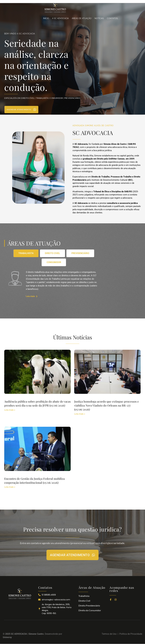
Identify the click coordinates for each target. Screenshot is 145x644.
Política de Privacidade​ (131, 634)
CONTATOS (112, 18)
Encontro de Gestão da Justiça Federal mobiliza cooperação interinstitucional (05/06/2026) (34, 481)
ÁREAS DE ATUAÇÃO (82, 18)
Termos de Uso (110, 634)
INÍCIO (46, 18)
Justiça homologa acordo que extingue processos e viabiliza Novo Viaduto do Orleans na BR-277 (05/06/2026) (106, 405)
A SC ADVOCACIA (60, 18)
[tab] (26, 253)
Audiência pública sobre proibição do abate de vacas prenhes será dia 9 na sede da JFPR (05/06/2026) (37, 403)
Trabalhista (84, 596)
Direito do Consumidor (90, 610)
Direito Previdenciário (89, 605)
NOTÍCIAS (99, 18)
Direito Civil (84, 601)
